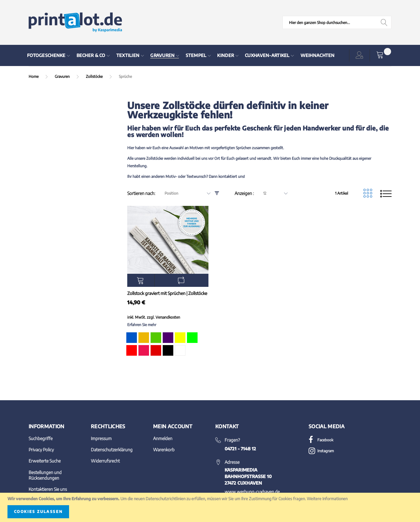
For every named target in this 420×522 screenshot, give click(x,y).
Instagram (321, 451)
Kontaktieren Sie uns (48, 489)
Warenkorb (164, 450)
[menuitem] (49, 55)
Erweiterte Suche (45, 461)
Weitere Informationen (327, 499)
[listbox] (167, 345)
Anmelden (163, 438)
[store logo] (75, 22)
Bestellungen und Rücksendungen (45, 475)
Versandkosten (168, 317)
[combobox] (337, 22)
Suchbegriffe (41, 438)
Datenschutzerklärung (112, 450)
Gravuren (63, 76)
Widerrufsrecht (105, 461)
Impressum (101, 438)
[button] (361, 55)
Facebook (321, 440)
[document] (210, 507)
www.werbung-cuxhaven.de (252, 492)
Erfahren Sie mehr (142, 325)
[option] (132, 338)
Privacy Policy (41, 450)
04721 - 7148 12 (240, 449)
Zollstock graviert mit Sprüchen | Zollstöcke (167, 293)
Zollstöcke (95, 76)
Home (34, 76)
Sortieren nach (141, 193)
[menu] (180, 55)
